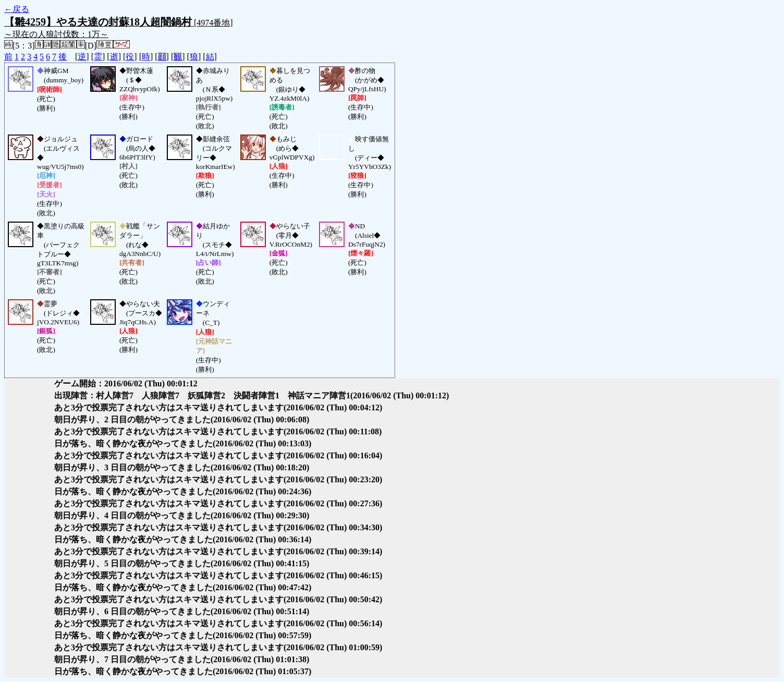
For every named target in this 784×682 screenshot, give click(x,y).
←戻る (17, 9)
